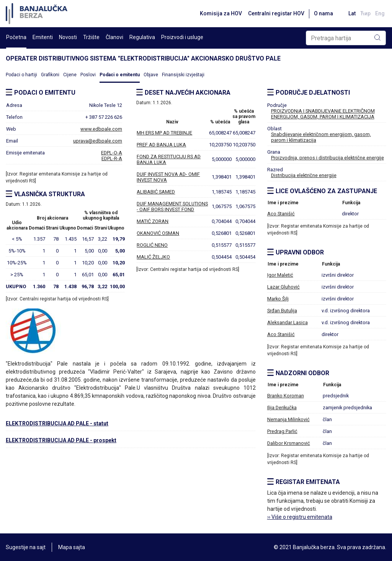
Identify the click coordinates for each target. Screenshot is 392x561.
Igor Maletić (280, 275)
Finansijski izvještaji (183, 75)
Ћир (365, 13)
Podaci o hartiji (21, 75)
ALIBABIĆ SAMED (156, 192)
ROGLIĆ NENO (152, 245)
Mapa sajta (72, 547)
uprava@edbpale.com (98, 141)
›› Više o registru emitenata (300, 517)
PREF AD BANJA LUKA (161, 145)
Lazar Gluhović (283, 287)
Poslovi (88, 75)
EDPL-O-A (112, 153)
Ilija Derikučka (282, 408)
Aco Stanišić (281, 214)
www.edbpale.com (101, 129)
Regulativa (142, 37)
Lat (352, 13)
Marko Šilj (278, 299)
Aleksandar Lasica (287, 322)
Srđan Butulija (282, 311)
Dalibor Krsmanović (289, 443)
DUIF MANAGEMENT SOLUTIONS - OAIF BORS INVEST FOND (172, 207)
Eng (380, 13)
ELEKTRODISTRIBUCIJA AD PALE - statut (57, 423)
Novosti (68, 37)
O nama (323, 13)
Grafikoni (50, 75)
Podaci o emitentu (120, 75)
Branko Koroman (286, 396)
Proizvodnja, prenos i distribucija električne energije (327, 158)
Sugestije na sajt (26, 547)
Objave (151, 75)
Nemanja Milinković (288, 419)
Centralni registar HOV (276, 13)
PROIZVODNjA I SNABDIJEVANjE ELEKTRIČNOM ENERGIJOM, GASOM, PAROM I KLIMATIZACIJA (323, 114)
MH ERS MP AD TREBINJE (164, 133)
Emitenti (43, 37)
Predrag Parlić (282, 431)
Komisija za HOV (221, 13)
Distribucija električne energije (304, 175)
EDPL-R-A (112, 158)
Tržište (91, 37)
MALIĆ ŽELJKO (153, 257)
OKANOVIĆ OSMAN (158, 233)
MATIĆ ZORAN (153, 221)
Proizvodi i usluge (182, 37)
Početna (16, 37)
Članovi (114, 37)
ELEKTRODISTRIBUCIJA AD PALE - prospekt (61, 440)
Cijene (70, 75)
